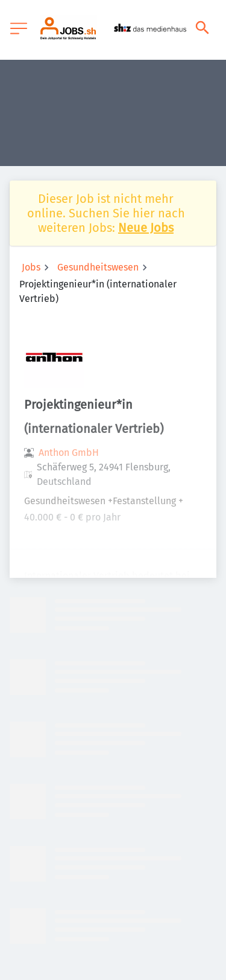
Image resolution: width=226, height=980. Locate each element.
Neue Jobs (146, 228)
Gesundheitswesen (98, 267)
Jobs (31, 267)
